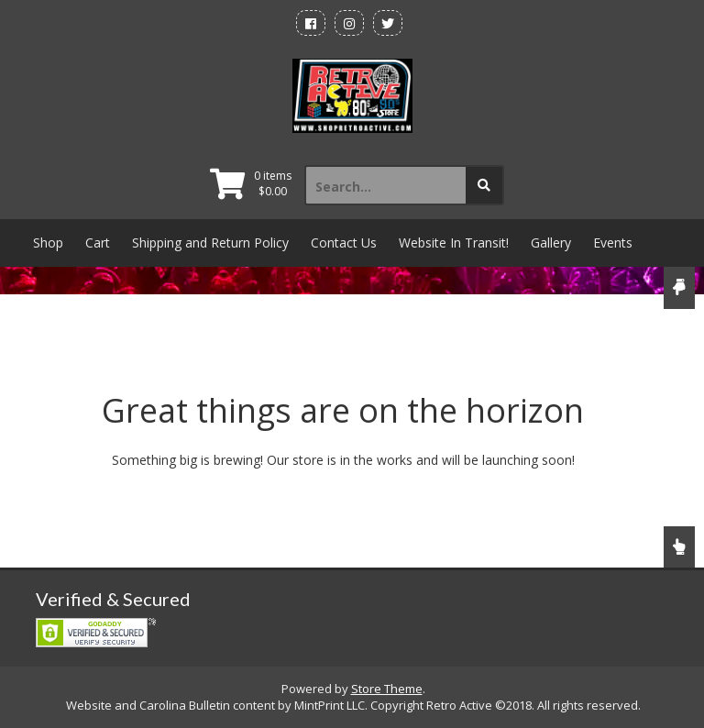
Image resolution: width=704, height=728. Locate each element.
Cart (98, 243)
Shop (48, 243)
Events (613, 243)
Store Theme (387, 689)
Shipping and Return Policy (210, 243)
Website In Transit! (454, 243)
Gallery (551, 243)
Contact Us (344, 243)
